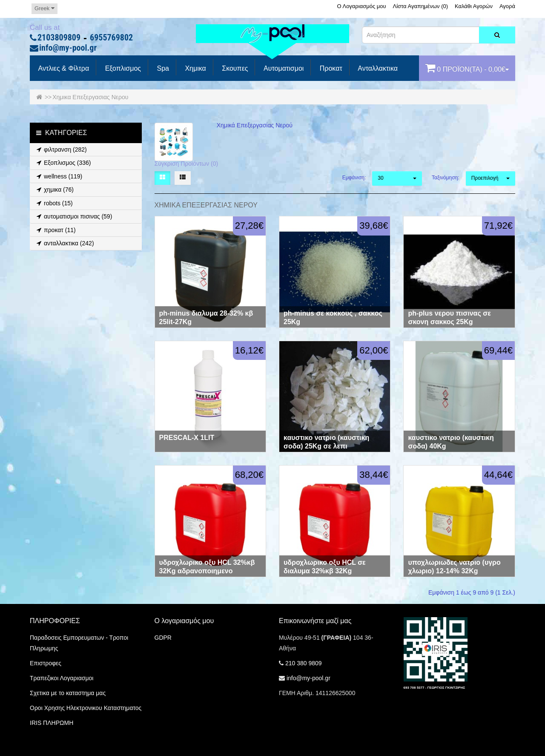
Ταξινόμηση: (446, 178)
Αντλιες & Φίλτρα (63, 69)
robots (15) (53, 203)
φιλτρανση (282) (60, 149)
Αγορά (507, 6)
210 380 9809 (304, 663)
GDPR (163, 638)
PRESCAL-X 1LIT (187, 438)
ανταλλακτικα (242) (64, 243)
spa (162, 69)
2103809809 (59, 38)
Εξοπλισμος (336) (62, 163)
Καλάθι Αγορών (474, 6)
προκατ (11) (55, 230)
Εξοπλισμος (122, 69)
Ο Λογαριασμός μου (361, 6)
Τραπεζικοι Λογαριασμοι (62, 678)
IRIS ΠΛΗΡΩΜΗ (52, 723)
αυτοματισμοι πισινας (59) (73, 216)
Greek (44, 8)
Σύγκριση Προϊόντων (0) (186, 164)
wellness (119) (58, 176)
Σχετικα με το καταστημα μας (68, 693)
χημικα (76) (54, 190)
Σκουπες (234, 69)
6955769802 (111, 38)
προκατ (330, 69)
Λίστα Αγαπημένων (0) (421, 6)
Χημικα (195, 69)
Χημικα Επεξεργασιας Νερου (90, 97)
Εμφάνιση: (354, 178)
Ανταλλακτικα (377, 69)
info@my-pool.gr (68, 48)
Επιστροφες (46, 663)
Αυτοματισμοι (283, 69)
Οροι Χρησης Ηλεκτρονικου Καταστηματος (86, 708)
